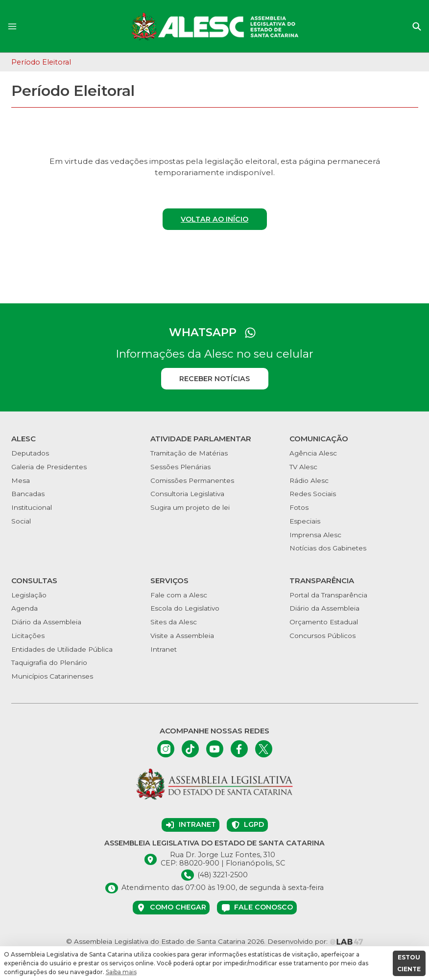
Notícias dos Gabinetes (328, 548)
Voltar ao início (214, 219)
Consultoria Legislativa (187, 494)
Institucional (32, 507)
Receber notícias (214, 379)
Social (21, 521)
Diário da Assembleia (46, 622)
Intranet (164, 649)
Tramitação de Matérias (189, 453)
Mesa (21, 480)
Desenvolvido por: (315, 941)
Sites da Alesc (174, 622)
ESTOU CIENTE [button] (409, 963)
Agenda (24, 608)
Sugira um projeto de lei (190, 507)
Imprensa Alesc (315, 535)
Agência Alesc (313, 453)
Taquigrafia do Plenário (49, 662)
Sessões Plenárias (180, 467)
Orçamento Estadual (324, 622)
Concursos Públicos (322, 636)
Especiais (305, 521)
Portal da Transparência (328, 595)
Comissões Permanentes (192, 480)
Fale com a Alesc (179, 595)
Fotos (299, 507)
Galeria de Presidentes (49, 467)
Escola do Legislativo (185, 608)
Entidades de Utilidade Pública (62, 649)
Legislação (29, 595)
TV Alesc (303, 467)
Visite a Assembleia (182, 636)
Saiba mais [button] (121, 972)
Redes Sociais (313, 494)
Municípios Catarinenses (52, 676)
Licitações (28, 636)
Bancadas (28, 494)
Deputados (30, 453)
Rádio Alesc (309, 480)
